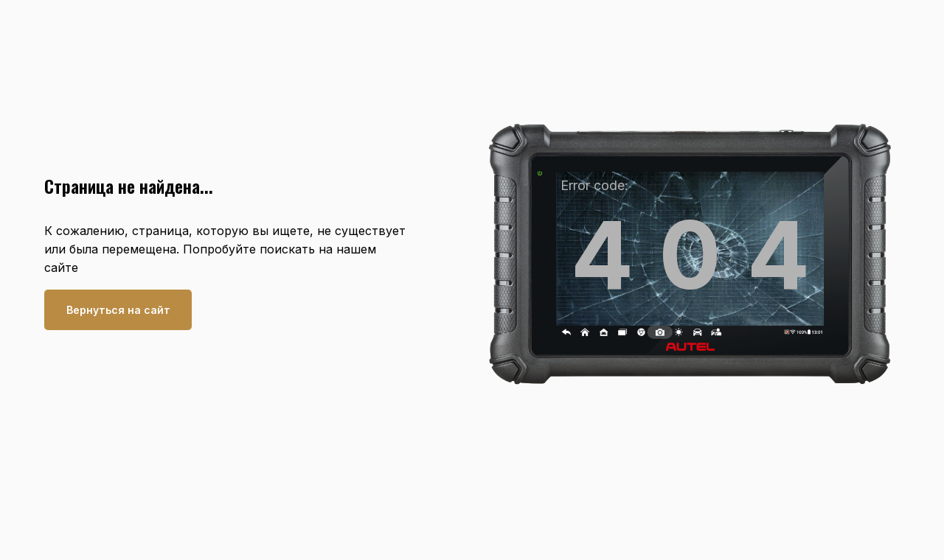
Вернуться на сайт (118, 310)
